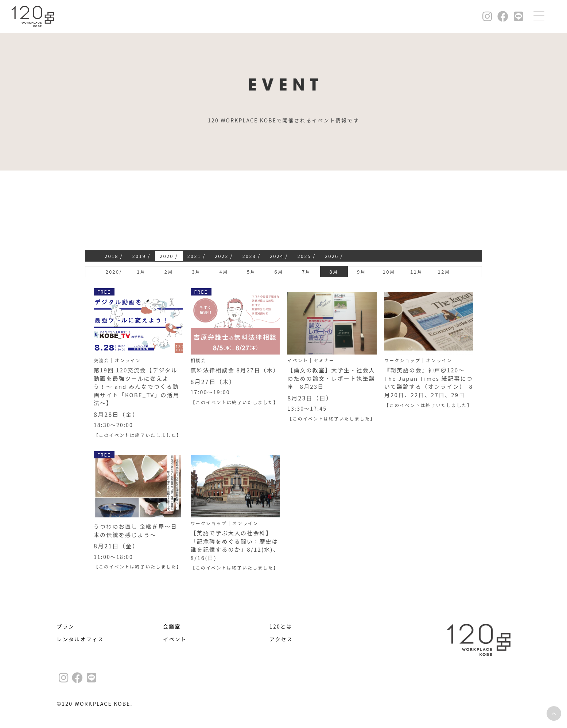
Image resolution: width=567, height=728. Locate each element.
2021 (194, 256)
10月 (389, 272)
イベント (175, 639)
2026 (332, 256)
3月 (196, 272)
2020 (167, 256)
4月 (224, 272)
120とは (281, 626)
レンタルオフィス (80, 639)
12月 (444, 272)
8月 (334, 272)
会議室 (172, 626)
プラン (66, 626)
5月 (251, 272)
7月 (306, 272)
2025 (304, 256)
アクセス (281, 639)
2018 (112, 256)
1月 (141, 272)
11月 (416, 272)
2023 (249, 256)
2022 (222, 256)
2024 (277, 256)
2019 (139, 256)
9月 (362, 272)
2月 (169, 272)
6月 (279, 272)
